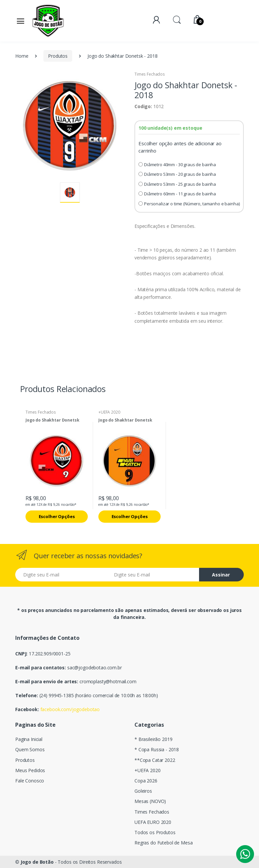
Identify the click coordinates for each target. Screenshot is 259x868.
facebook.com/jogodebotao (70, 709)
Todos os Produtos (155, 832)
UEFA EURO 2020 (153, 822)
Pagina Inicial (29, 739)
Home (22, 56)
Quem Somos (30, 749)
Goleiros (143, 791)
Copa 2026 (146, 781)
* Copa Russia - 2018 (157, 749)
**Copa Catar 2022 (155, 760)
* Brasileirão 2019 (153, 739)
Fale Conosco (30, 781)
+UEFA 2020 (109, 412)
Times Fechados (150, 74)
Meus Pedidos (30, 770)
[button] (177, 19)
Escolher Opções (57, 516)
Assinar (221, 575)
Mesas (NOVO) (150, 801)
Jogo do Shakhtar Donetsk (52, 420)
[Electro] (48, 21)
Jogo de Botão (37, 862)
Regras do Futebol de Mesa (163, 843)
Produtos (58, 56)
